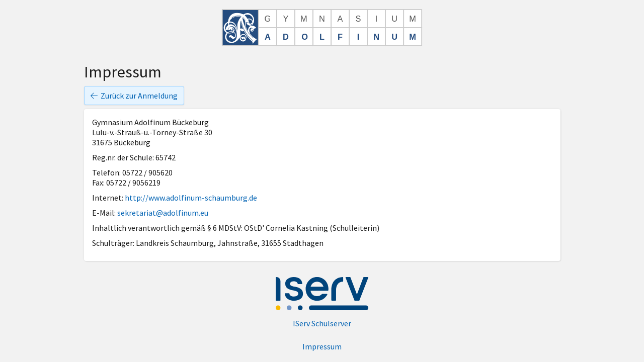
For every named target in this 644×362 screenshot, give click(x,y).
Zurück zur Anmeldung (134, 96)
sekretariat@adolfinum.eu (163, 213)
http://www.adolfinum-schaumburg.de (191, 198)
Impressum (322, 346)
